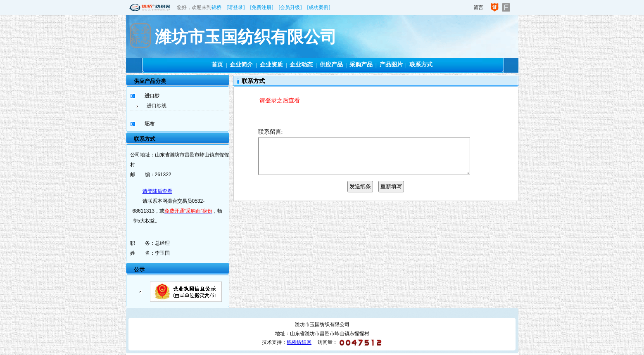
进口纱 (152, 96)
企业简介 (241, 65)
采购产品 (361, 65)
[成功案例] (319, 7)
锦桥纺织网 (299, 342)
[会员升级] (290, 7)
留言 (478, 7)
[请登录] (236, 7)
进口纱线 (157, 106)
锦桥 (216, 7)
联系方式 (421, 65)
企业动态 (301, 65)
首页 (217, 65)
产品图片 (391, 65)
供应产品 (331, 65)
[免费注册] (262, 7)
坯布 (150, 124)
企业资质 (271, 65)
